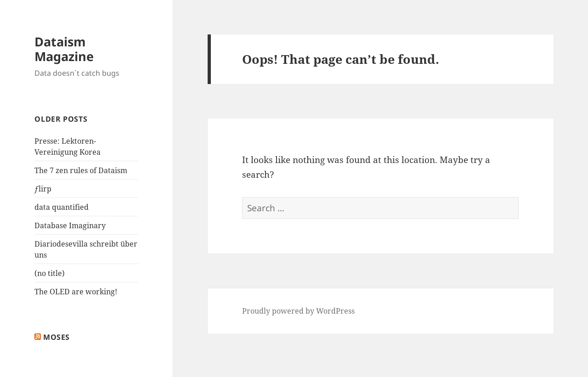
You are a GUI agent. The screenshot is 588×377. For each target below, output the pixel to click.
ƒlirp (43, 189)
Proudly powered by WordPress (298, 311)
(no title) (50, 273)
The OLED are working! (76, 292)
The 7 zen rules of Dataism (81, 170)
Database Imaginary (70, 225)
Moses (57, 337)
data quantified (62, 207)
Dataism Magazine (64, 49)
